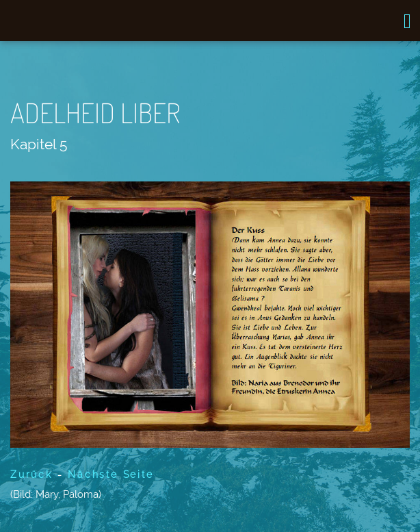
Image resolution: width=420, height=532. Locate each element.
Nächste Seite (110, 474)
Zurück (31, 474)
